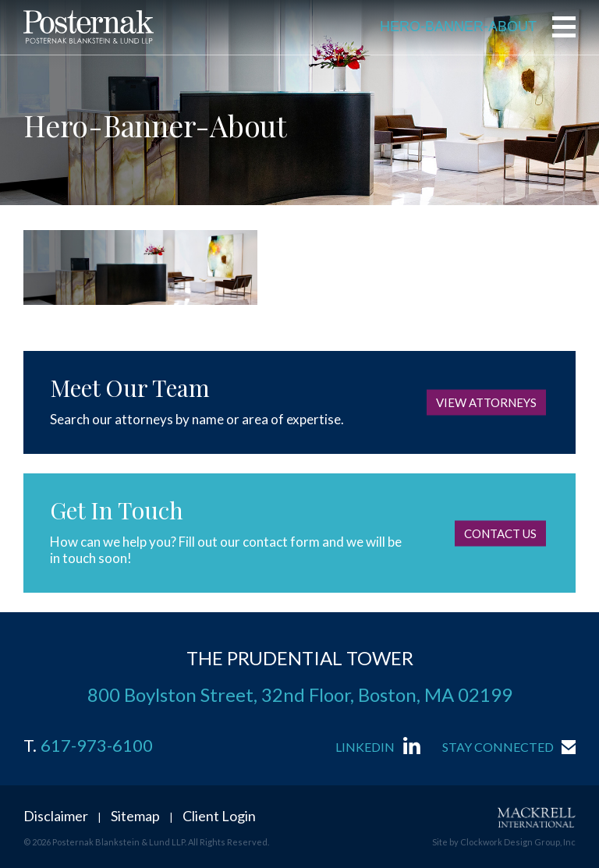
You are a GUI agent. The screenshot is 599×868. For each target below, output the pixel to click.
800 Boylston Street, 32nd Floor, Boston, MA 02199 (300, 694)
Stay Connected (498, 747)
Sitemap (135, 816)
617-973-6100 (97, 746)
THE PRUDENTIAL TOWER (300, 658)
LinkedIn (365, 747)
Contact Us (500, 533)
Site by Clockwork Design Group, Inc (504, 842)
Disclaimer (56, 816)
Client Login (219, 816)
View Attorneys (486, 402)
